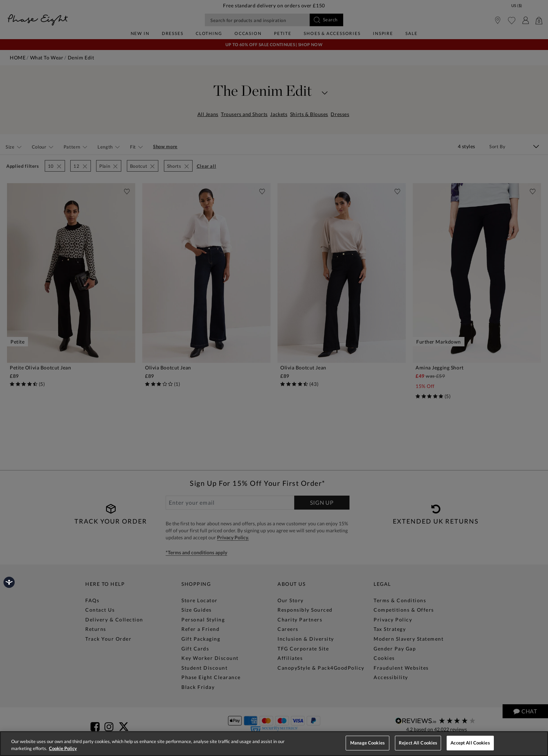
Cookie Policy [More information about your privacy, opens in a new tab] (63, 748)
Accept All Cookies (470, 743)
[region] (274, 744)
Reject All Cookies (418, 743)
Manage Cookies (367, 743)
